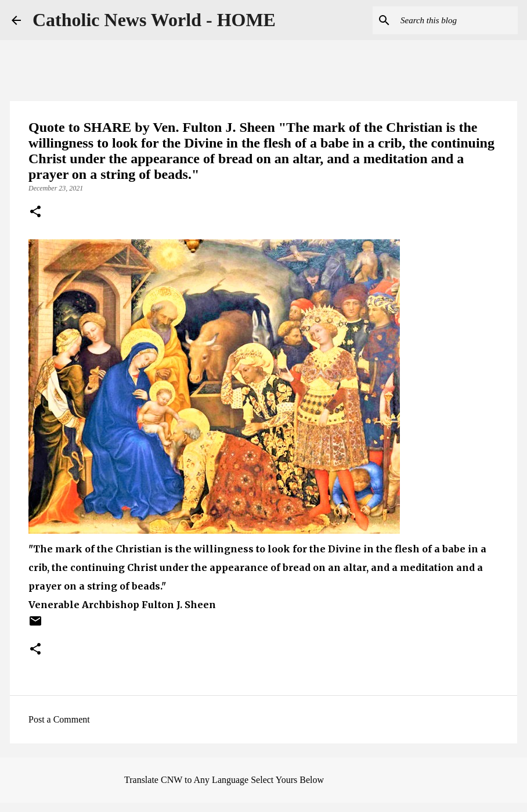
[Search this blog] (457, 20)
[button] (35, 213)
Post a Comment (59, 719)
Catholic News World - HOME (154, 20)
